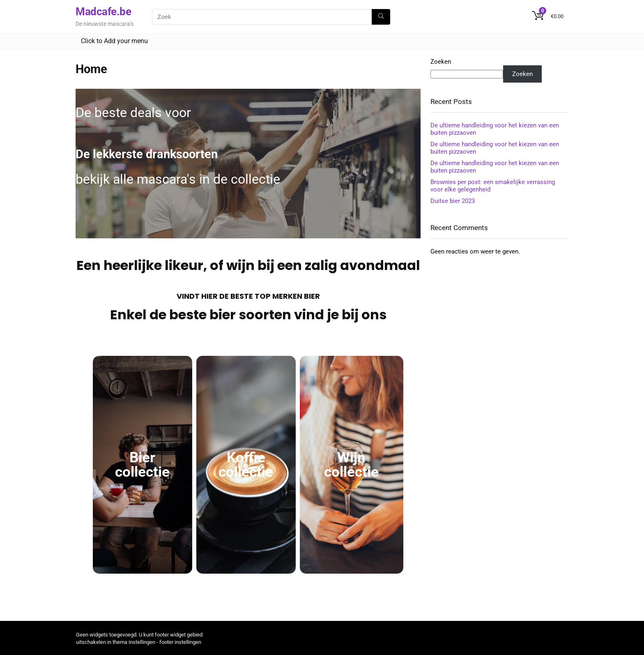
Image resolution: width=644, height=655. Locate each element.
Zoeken (441, 62)
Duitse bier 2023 (453, 201)
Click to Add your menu (114, 41)
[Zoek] (381, 17)
